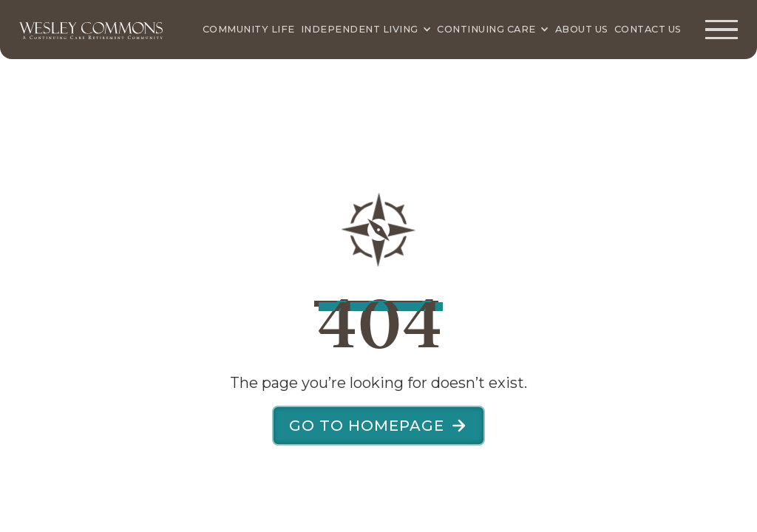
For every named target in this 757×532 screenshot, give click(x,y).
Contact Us (648, 29)
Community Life (249, 29)
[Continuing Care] (493, 30)
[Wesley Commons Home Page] (91, 30)
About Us (582, 29)
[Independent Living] (366, 30)
